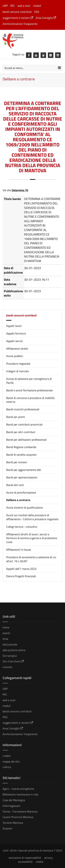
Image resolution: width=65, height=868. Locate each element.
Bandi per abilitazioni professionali (26, 440)
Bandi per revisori (17, 462)
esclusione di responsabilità (25, 858)
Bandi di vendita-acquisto (21, 455)
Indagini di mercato (18, 371)
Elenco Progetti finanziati (21, 576)
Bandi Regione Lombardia (21, 447)
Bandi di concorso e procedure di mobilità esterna (30, 400)
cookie (40, 862)
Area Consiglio (46, 18)
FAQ (37, 12)
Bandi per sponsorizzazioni (22, 477)
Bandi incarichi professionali (23, 409)
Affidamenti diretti (17, 349)
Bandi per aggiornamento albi (24, 470)
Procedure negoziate (18, 364)
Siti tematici (10, 656)
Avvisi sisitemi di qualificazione (25, 508)
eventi (6, 633)
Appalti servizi (15, 341)
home (6, 627)
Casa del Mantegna (14, 800)
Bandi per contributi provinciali (24, 424)
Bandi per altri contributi (21, 432)
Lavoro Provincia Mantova (18, 817)
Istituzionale (10, 644)
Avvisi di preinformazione (21, 493)
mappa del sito (11, 761)
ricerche (7, 667)
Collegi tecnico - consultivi (22, 527)
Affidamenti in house (19, 550)
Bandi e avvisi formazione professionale (29, 390)
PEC (13, 6)
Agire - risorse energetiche (18, 789)
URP (5, 6)
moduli (37, 6)
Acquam (7, 828)
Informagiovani (11, 806)
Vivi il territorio (13, 661)
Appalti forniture (16, 333)
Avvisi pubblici (15, 356)
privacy (49, 858)
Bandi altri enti (15, 485)
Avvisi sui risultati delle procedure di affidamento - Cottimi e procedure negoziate (32, 517)
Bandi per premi (16, 417)
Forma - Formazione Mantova (20, 811)
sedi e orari (24, 6)
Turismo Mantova (13, 823)
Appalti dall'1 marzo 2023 (21, 569)
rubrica (7, 767)
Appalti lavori (14, 326)
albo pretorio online (14, 650)
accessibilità (25, 862)
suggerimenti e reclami (18, 18)
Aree (5, 639)
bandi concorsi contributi (17, 12)
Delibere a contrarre (18, 500)
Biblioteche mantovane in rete (20, 794)
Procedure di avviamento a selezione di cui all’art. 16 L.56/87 (31, 559)
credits (7, 756)
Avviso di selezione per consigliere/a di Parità (29, 381)
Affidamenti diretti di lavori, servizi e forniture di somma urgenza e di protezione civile (32, 538)
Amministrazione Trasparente (20, 24)
